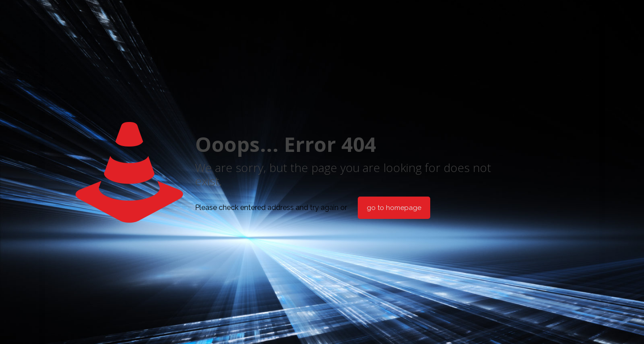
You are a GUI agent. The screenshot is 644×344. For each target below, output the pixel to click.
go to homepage (394, 208)
